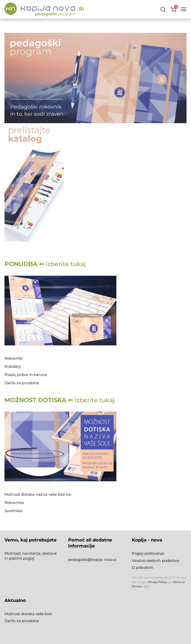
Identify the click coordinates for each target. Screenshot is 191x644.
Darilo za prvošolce (22, 621)
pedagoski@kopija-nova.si (92, 560)
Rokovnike (15, 503)
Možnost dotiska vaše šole (28, 614)
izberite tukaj (45, 264)
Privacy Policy (157, 582)
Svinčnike (13, 511)
